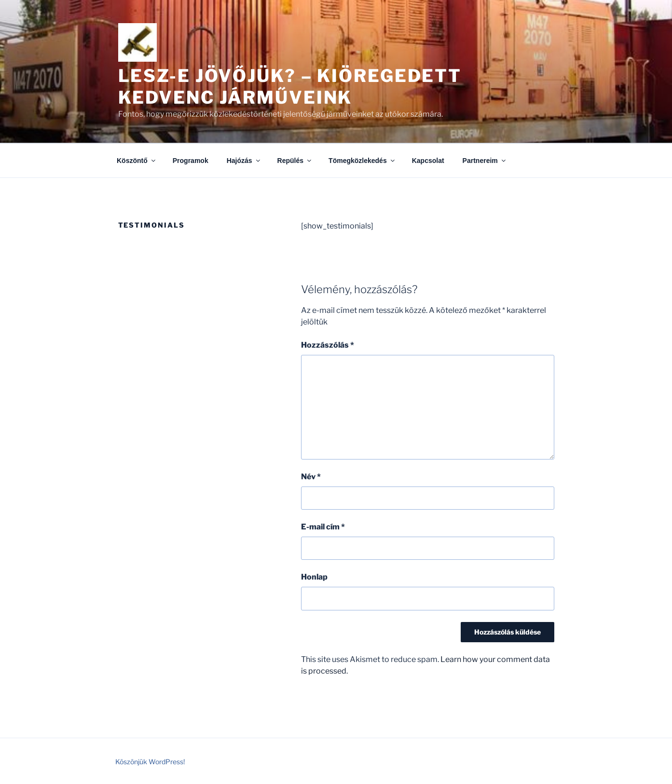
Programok (191, 161)
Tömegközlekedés (362, 161)
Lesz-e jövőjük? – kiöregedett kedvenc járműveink (290, 87)
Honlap (314, 577)
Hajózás (244, 161)
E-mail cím (323, 527)
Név (311, 477)
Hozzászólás (328, 345)
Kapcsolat (428, 161)
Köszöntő (137, 161)
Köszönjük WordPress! (150, 762)
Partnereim (485, 161)
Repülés (295, 161)
